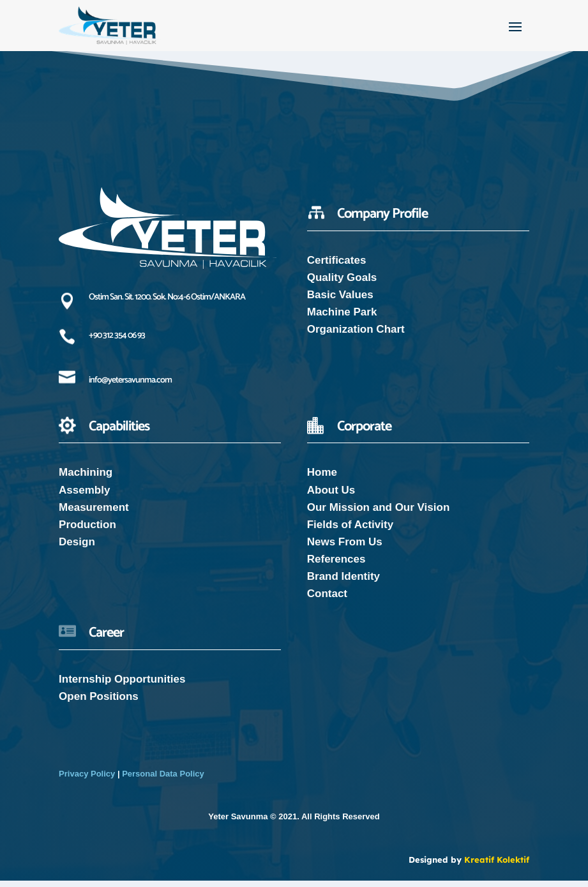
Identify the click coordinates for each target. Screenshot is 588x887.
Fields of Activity (350, 531)
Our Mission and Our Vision (379, 514)
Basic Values (340, 301)
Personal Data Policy (163, 780)
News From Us (345, 548)
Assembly (84, 497)
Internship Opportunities (122, 686)
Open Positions (99, 703)
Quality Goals (342, 284)
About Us (331, 497)
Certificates (337, 267)
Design (77, 548)
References (336, 565)
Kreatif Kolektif (497, 866)
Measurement (94, 514)
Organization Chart (356, 336)
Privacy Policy (87, 780)
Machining (86, 479)
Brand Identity (343, 583)
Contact (327, 600)
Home (322, 479)
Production (87, 531)
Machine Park (342, 318)
